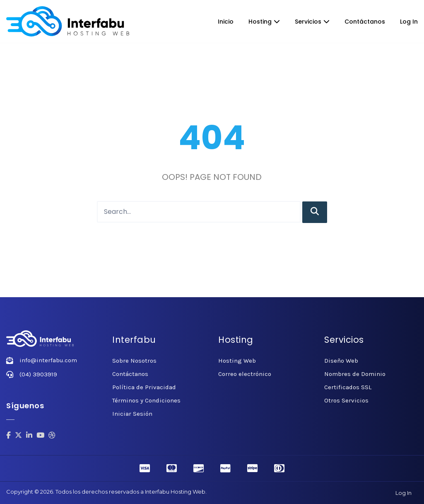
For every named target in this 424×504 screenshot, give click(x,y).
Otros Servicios (346, 400)
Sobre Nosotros (134, 361)
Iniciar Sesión (132, 414)
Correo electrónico (245, 374)
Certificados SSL (348, 387)
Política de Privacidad (144, 387)
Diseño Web (341, 361)
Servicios (312, 22)
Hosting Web (237, 361)
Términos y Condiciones (146, 400)
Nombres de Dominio (355, 374)
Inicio (226, 22)
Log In (409, 22)
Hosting (264, 22)
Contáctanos (365, 22)
